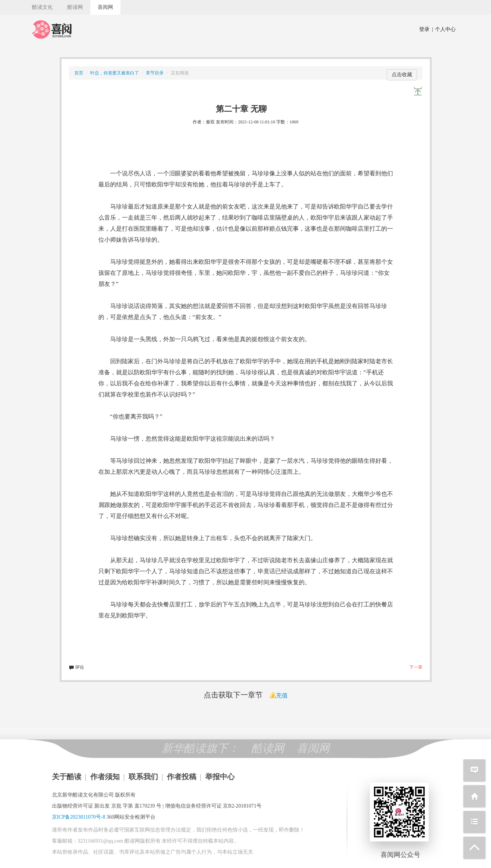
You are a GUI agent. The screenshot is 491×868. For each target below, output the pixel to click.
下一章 (416, 667)
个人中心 (444, 29)
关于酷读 (67, 777)
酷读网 (75, 7)
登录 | (426, 29)
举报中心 (220, 777)
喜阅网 (105, 7)
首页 (79, 73)
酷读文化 (42, 7)
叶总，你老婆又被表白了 (115, 73)
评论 (76, 667)
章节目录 (155, 73)
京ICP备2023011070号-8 (79, 817)
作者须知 (105, 777)
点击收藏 (402, 75)
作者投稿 (182, 777)
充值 (279, 695)
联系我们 (143, 777)
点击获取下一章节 (233, 695)
